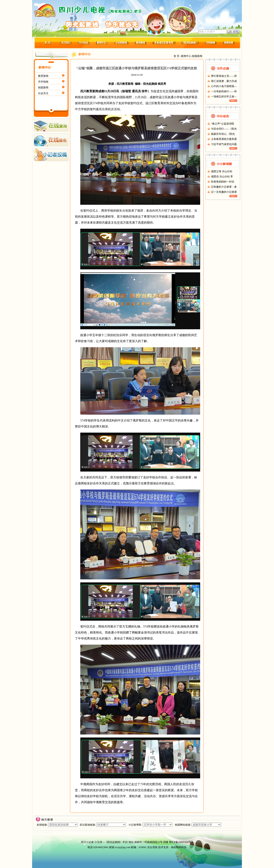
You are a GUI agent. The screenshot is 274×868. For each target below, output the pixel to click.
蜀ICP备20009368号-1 (181, 842)
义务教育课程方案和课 (224, 139)
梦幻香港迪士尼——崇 (224, 76)
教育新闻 (43, 76)
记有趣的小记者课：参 (224, 187)
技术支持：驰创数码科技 (172, 847)
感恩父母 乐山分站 (222, 171)
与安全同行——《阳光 (224, 129)
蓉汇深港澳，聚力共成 (224, 81)
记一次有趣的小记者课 (224, 192)
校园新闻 (43, 88)
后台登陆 (152, 847)
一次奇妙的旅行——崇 (224, 91)
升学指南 (43, 82)
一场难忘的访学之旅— (224, 96)
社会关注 (43, 93)
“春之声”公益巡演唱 (223, 124)
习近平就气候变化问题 (224, 144)
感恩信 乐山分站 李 (222, 177)
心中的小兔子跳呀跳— (224, 86)
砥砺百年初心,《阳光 (223, 134)
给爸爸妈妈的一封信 (223, 182)
